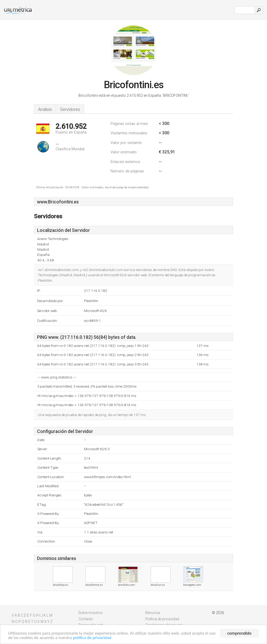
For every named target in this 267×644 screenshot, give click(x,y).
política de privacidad (92, 638)
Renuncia (153, 613)
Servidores (70, 109)
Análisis (45, 109)
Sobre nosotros (91, 613)
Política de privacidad (162, 619)
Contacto (86, 619)
